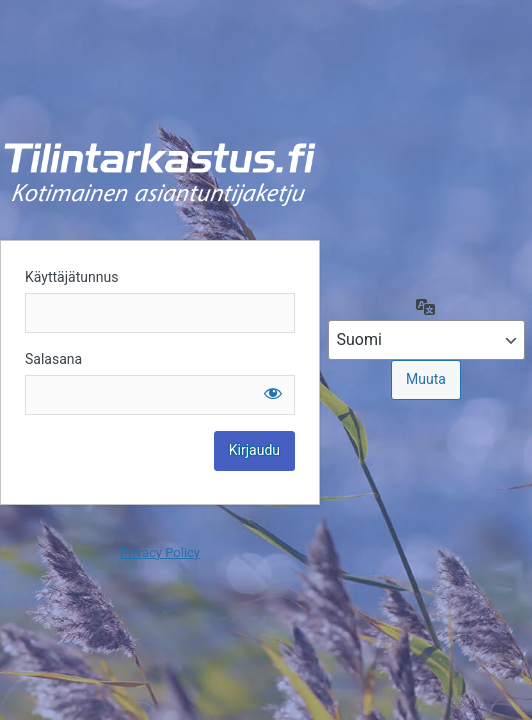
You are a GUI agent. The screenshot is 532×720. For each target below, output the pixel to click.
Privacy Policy (160, 552)
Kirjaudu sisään (160, 174)
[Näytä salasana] (273, 393)
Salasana (53, 359)
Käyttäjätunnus (71, 277)
